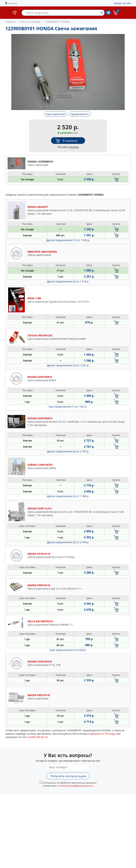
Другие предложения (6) (68, 451)
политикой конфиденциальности (76, 786)
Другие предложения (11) (68, 240)
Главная (10, 22)
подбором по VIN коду (101, 734)
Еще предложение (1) (68, 407)
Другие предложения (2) (68, 281)
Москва (13, 3)
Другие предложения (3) (68, 496)
